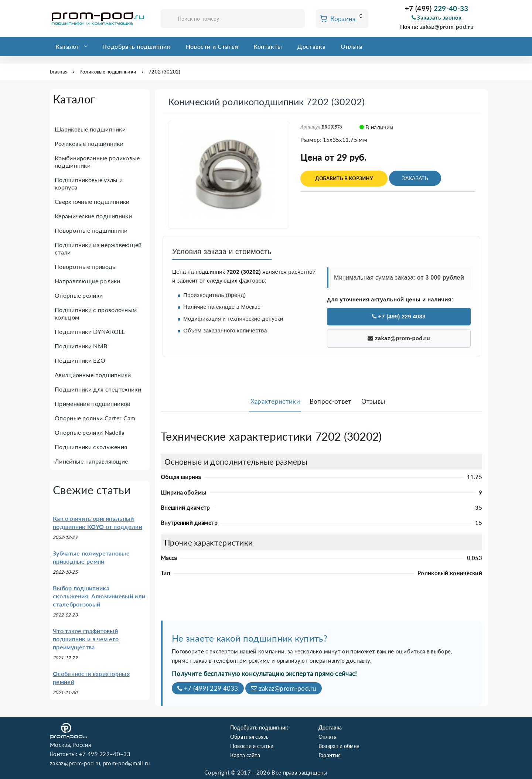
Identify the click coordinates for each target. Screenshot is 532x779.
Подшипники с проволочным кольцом (96, 313)
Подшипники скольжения (91, 447)
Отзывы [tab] (373, 401)
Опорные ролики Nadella (90, 432)
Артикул (310, 127)
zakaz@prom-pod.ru (447, 27)
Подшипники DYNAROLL (90, 332)
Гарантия (330, 755)
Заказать (415, 178)
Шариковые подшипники (90, 129)
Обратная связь (249, 737)
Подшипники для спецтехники (98, 389)
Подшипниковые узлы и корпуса (89, 183)
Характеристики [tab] (275, 401)
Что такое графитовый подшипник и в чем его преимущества (86, 639)
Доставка (311, 46)
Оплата (352, 46)
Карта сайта (245, 755)
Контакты (268, 46)
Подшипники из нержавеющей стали (98, 248)
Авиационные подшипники (93, 375)
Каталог (67, 46)
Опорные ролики (79, 295)
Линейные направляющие (91, 461)
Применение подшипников (93, 404)
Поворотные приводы (86, 266)
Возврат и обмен (339, 746)
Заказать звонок (437, 17)
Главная (59, 72)
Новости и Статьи (212, 46)
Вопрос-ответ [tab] (331, 401)
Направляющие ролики (88, 281)
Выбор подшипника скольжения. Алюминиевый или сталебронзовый (99, 596)
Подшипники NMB (81, 346)
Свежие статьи (92, 490)
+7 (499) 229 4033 (399, 316)
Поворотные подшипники (91, 230)
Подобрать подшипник (136, 46)
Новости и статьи (252, 746)
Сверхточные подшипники (92, 201)
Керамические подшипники (93, 216)
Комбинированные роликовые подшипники (97, 162)
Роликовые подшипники (108, 72)
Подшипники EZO (80, 360)
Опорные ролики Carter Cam (95, 418)
